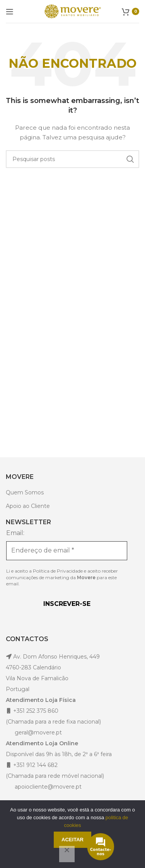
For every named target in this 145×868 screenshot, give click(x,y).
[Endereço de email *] (67, 551)
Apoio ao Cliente (28, 506)
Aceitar (72, 840)
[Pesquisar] (72, 159)
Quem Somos (25, 492)
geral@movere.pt (38, 732)
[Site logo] (73, 11)
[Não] (67, 854)
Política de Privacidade (58, 571)
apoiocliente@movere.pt (47, 787)
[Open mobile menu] (10, 12)
